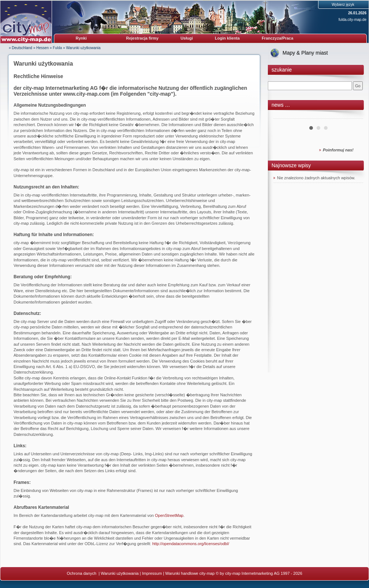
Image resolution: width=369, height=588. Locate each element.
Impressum (152, 573)
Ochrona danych (82, 573)
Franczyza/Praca (277, 38)
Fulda (57, 48)
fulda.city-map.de (353, 20)
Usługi (187, 38)
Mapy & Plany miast (305, 53)
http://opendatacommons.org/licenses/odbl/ (191, 544)
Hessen (43, 48)
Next (354, 116)
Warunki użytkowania (83, 48)
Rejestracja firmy (142, 38)
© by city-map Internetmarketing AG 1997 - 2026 (259, 573)
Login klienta (227, 38)
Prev (283, 116)
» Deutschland (21, 48)
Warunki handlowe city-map (190, 573)
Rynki (81, 38)
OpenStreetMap (169, 515)
